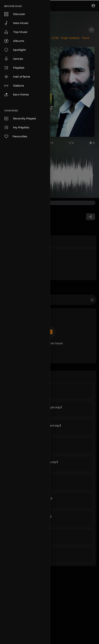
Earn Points (17, 95)
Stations (14, 86)
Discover (15, 14)
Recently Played (20, 119)
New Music (16, 23)
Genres (14, 59)
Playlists (14, 68)
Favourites (16, 136)
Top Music (16, 32)
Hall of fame (17, 77)
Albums (14, 41)
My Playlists (17, 127)
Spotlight (15, 50)
